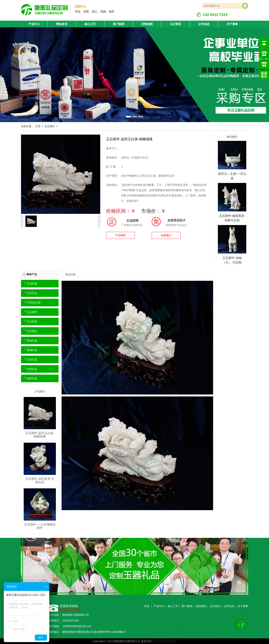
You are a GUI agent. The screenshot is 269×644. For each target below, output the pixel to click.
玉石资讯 (175, 24)
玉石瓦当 (32, 293)
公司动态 (204, 24)
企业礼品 (32, 359)
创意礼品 (32, 378)
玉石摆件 (50, 126)
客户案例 (119, 24)
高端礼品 (32, 350)
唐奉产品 (32, 274)
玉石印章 (32, 284)
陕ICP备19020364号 (165, 641)
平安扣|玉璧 (34, 303)
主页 (38, 126)
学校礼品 (32, 369)
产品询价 (120, 235)
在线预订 (166, 235)
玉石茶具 (32, 322)
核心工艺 (90, 24)
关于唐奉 (232, 24)
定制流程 (147, 24)
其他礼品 (32, 340)
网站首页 (62, 24)
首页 (147, 606)
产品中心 (159, 606)
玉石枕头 (32, 331)
